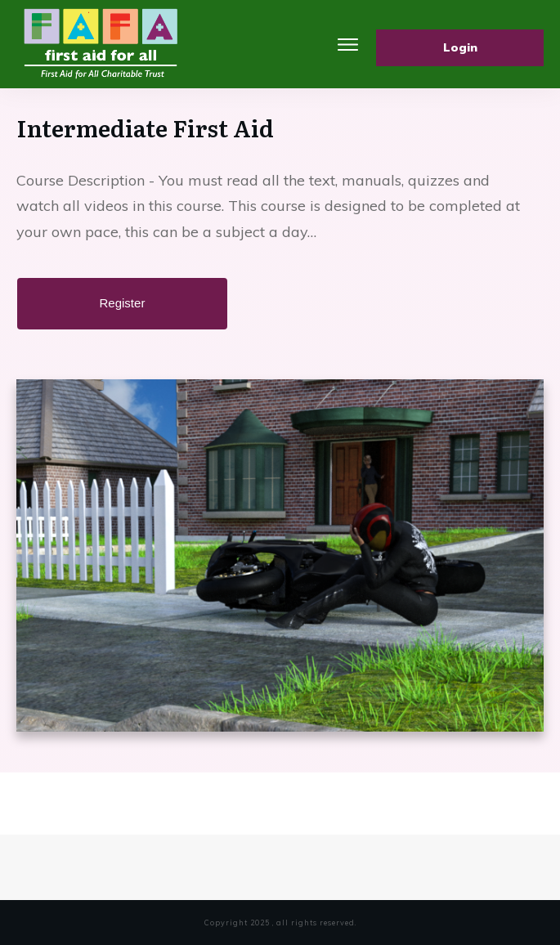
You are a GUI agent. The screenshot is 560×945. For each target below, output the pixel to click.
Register (123, 303)
